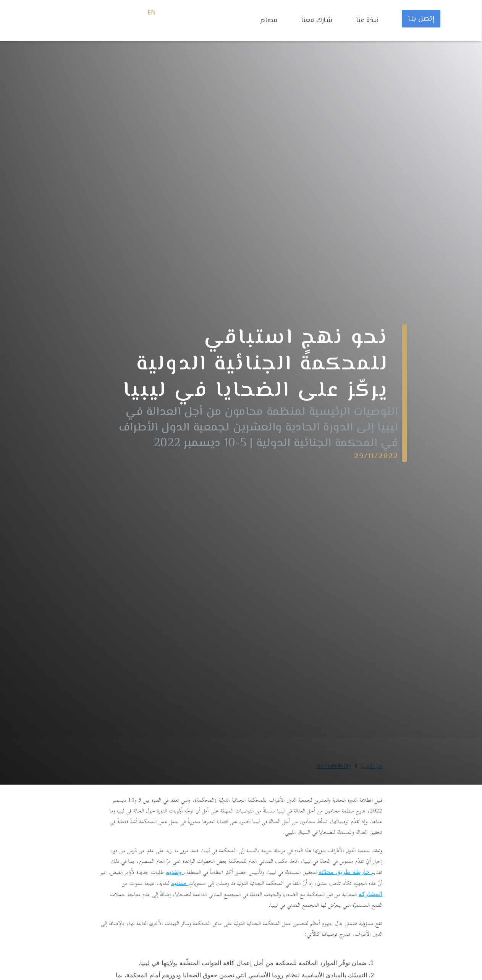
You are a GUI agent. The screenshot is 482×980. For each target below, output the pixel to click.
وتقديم (175, 872)
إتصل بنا (421, 19)
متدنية (180, 883)
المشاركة (370, 894)
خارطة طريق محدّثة (345, 872)
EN (152, 13)
